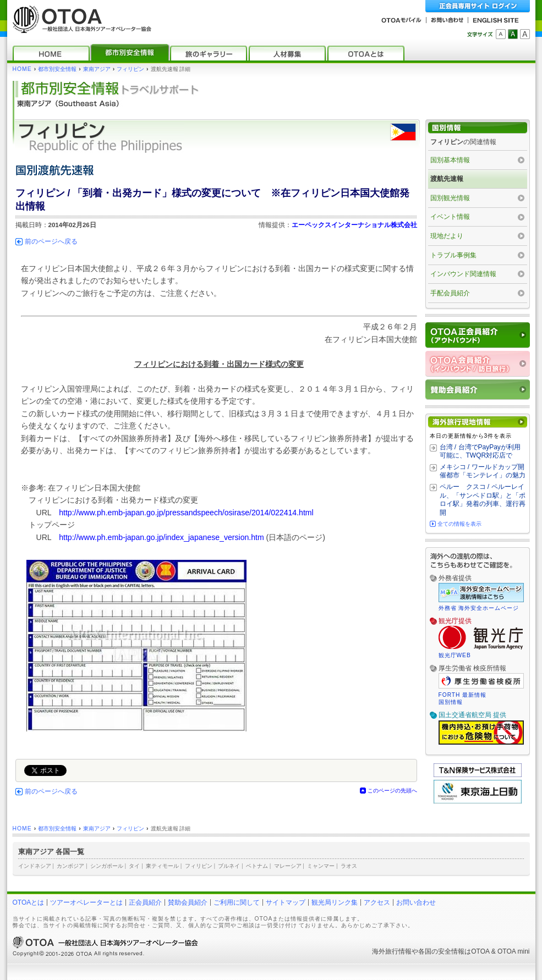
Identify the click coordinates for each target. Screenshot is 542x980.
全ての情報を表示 (459, 524)
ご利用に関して (237, 902)
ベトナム (257, 866)
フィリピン (130, 69)
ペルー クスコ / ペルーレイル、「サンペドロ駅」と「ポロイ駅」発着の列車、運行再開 (483, 500)
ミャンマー (321, 866)
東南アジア (97, 69)
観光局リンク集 (335, 902)
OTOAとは (29, 902)
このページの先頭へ (392, 791)
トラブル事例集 (453, 255)
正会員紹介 (145, 902)
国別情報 (451, 702)
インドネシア (35, 866)
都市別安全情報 (57, 69)
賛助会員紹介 (188, 902)
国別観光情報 (450, 198)
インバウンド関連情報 (463, 274)
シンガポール (107, 866)
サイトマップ (286, 902)
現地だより (447, 236)
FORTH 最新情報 (463, 695)
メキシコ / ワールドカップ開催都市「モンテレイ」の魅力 (483, 471)
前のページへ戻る (51, 241)
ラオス (349, 866)
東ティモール (162, 866)
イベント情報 (450, 217)
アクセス (377, 902)
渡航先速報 (447, 179)
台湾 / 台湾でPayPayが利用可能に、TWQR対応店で (480, 452)
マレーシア (288, 866)
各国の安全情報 (441, 951)
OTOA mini (513, 951)
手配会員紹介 (450, 293)
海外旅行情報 (392, 951)
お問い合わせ (416, 902)
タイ (134, 866)
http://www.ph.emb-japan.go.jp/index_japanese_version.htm (161, 537)
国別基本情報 (450, 160)
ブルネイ (229, 866)
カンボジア (70, 866)
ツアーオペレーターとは (86, 902)
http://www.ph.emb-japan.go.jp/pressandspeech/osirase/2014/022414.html (186, 513)
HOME (22, 69)
